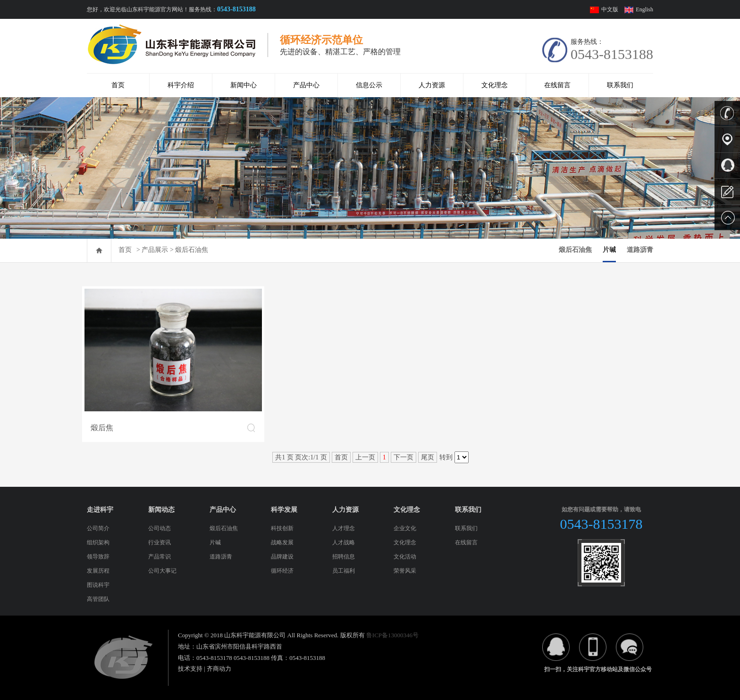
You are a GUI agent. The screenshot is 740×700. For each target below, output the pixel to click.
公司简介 (98, 528)
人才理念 (344, 528)
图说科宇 (98, 585)
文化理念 (495, 85)
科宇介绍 (181, 85)
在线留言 (557, 85)
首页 (118, 85)
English (644, 9)
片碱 (609, 250)
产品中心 (306, 85)
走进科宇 (100, 510)
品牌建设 (282, 557)
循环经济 (282, 571)
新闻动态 (161, 510)
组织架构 (98, 542)
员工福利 (344, 571)
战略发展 (282, 542)
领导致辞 (98, 557)
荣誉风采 (405, 571)
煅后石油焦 (192, 250)
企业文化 (405, 528)
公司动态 (160, 528)
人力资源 (432, 85)
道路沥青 (640, 250)
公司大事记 (162, 571)
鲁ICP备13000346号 (392, 635)
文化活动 (405, 557)
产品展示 (155, 250)
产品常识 (160, 557)
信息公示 (369, 85)
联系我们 (620, 85)
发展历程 (98, 571)
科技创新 (282, 528)
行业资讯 (160, 542)
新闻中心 (244, 85)
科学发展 (284, 510)
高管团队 (98, 599)
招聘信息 (344, 557)
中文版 (610, 9)
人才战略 (344, 542)
